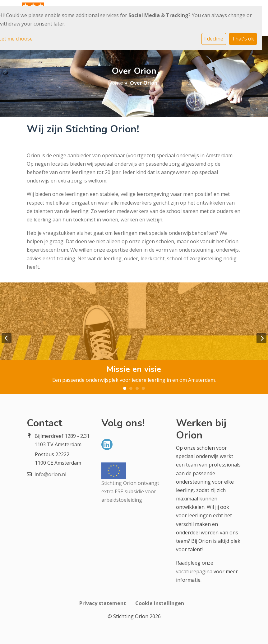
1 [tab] (125, 388)
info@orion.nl (50, 474)
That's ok (243, 39)
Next (261, 338)
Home (116, 83)
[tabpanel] (134, 338)
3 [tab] (137, 388)
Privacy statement (103, 603)
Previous (7, 338)
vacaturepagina (194, 571)
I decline (214, 39)
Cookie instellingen (160, 603)
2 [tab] (131, 388)
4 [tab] (143, 388)
